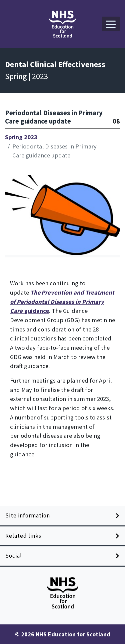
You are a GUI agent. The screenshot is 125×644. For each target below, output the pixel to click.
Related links (23, 536)
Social (14, 556)
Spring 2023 (21, 137)
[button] (111, 24)
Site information (28, 515)
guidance (62, 302)
